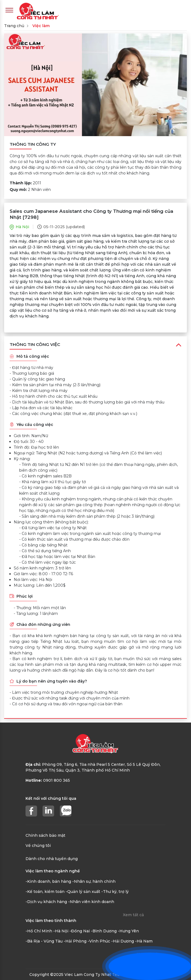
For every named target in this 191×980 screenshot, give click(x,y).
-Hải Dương (123, 941)
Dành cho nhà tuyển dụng (52, 859)
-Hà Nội (61, 931)
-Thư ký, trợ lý (115, 892)
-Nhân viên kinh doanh (91, 902)
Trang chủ (14, 26)
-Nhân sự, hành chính (94, 881)
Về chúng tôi (38, 846)
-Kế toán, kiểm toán (45, 892)
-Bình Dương (104, 931)
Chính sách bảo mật (45, 835)
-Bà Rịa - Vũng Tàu (44, 941)
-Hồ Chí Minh (39, 931)
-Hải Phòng (75, 941)
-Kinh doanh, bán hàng (48, 881)
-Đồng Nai (80, 931)
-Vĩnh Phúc (99, 941)
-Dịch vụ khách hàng (46, 902)
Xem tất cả (133, 915)
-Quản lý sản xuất (83, 892)
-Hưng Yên (128, 931)
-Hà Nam (144, 941)
